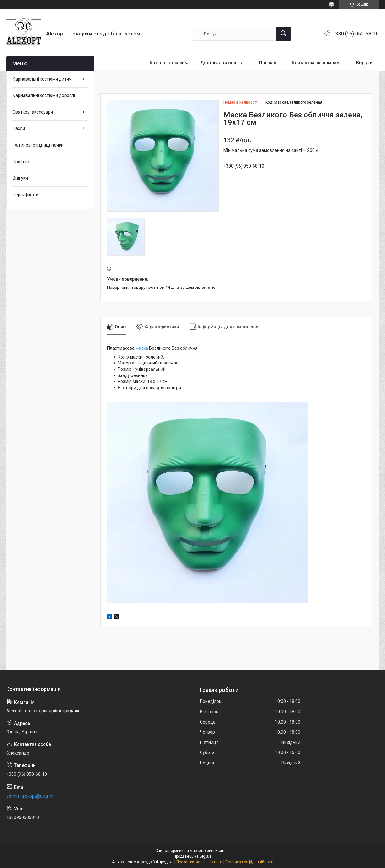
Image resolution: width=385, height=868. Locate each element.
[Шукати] (283, 34)
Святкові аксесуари (33, 112)
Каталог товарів (167, 63)
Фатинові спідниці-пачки (38, 145)
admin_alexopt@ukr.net (30, 796)
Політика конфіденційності (249, 862)
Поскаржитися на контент (199, 862)
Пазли (19, 128)
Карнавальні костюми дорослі (44, 95)
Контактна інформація (316, 63)
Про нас (268, 63)
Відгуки (364, 63)
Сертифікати (26, 195)
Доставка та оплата (222, 63)
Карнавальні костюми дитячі (43, 79)
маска (142, 348)
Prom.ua (222, 851)
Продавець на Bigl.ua (192, 856)
